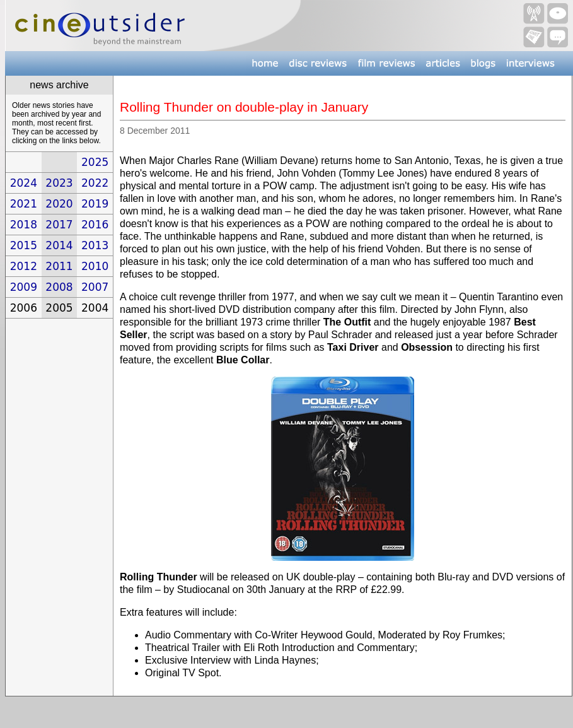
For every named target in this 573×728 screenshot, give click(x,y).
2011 (59, 266)
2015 (24, 245)
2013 (95, 245)
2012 (24, 266)
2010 (95, 266)
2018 (24, 225)
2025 (95, 162)
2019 (95, 204)
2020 (59, 204)
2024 (24, 183)
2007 (95, 287)
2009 (24, 287)
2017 (59, 225)
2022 (95, 183)
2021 (24, 204)
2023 (59, 183)
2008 (59, 287)
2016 (95, 225)
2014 (59, 245)
